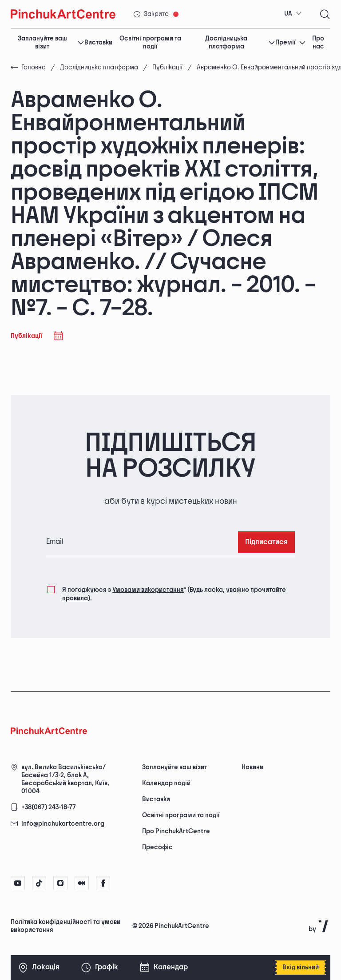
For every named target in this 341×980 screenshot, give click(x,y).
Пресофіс (157, 847)
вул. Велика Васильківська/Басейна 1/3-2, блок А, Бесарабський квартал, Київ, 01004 (65, 779)
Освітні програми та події (150, 43)
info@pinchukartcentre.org (63, 824)
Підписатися (266, 542)
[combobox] (293, 14)
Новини (252, 767)
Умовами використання (148, 590)
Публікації (167, 67)
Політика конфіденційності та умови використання (65, 926)
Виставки (98, 42)
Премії (291, 42)
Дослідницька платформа (240, 43)
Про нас (318, 43)
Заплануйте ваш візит (51, 43)
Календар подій (166, 783)
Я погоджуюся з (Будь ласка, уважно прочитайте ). (174, 593)
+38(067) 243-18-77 (49, 807)
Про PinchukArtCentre (176, 831)
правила (75, 598)
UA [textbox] (288, 14)
